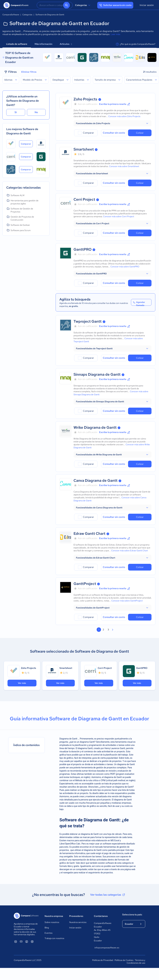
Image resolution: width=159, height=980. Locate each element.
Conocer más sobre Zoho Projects (124, 116)
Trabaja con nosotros (54, 938)
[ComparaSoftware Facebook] (27, 941)
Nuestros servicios (78, 922)
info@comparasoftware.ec (105, 948)
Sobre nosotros (52, 922)
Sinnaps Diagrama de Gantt (97, 374)
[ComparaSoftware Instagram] (32, 941)
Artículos (66, 44)
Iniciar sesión (147, 5)
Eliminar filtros (29, 72)
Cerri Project (84, 199)
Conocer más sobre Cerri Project (119, 216)
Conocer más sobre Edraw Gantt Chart (130, 551)
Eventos (48, 933)
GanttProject (85, 584)
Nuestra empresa (54, 916)
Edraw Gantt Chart (89, 533)
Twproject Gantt (88, 321)
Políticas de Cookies (124, 960)
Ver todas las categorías (108, 895)
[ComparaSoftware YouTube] (21, 941)
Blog (47, 928)
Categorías (83, 5)
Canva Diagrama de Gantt (96, 480)
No (36, 112)
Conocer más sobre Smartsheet (124, 166)
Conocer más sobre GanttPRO (125, 267)
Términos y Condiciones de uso (136, 962)
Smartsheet (84, 149)
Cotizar (140, 133)
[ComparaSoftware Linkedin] (16, 941)
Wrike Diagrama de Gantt (95, 427)
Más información (44, 44)
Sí (16, 112)
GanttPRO (82, 249)
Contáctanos (101, 916)
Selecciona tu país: (132, 915)
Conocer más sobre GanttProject (127, 601)
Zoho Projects (85, 99)
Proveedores (76, 916)
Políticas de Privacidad (103, 960)
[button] (113, 123)
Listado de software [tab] (17, 44)
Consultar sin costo (114, 133)
